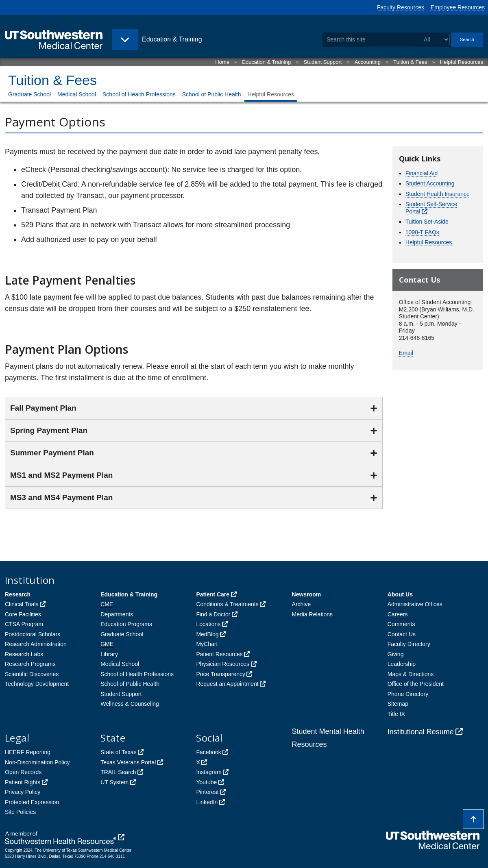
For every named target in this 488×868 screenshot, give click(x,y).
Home (222, 62)
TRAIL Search (118, 772)
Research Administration (36, 644)
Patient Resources (219, 654)
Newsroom (307, 594)
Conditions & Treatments (227, 604)
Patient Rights (23, 782)
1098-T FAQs (422, 232)
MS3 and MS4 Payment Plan (61, 497)
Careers (398, 614)
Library (109, 654)
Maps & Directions (411, 674)
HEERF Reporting (28, 752)
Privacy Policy (23, 792)
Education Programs (126, 624)
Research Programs (30, 664)
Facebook (208, 752)
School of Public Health (212, 94)
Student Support (322, 62)
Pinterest (207, 792)
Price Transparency (221, 674)
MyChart (207, 644)
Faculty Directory (409, 644)
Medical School (77, 94)
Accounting (368, 62)
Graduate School (29, 94)
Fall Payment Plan (43, 408)
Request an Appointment (227, 684)
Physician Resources (223, 664)
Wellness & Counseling (130, 704)
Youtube (206, 782)
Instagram (209, 772)
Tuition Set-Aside (427, 222)
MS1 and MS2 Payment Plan (61, 475)
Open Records (23, 772)
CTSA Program (24, 624)
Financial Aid (422, 173)
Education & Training (266, 62)
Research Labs (24, 654)
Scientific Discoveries (32, 674)
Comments (401, 624)
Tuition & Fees (410, 62)
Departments (117, 614)
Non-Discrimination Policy (37, 762)
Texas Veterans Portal (128, 762)
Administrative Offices (415, 604)
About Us (400, 594)
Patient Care (213, 594)
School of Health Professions (139, 94)
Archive (302, 604)
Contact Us (402, 634)
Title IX (396, 714)
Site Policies (20, 812)
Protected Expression (32, 802)
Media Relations (312, 614)
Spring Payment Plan (49, 430)
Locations (208, 624)
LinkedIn (207, 802)
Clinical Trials (22, 604)
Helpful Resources (462, 62)
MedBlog (207, 634)
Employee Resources (458, 7)
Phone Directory (408, 694)
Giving (396, 654)
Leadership (402, 664)
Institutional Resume (421, 732)
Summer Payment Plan (52, 453)
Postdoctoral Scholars (33, 634)
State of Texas (118, 752)
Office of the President (416, 684)
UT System (114, 782)
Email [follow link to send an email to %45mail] (406, 353)
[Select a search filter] (436, 40)
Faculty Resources (401, 7)
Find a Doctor (213, 614)
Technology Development (37, 684)
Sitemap (398, 704)
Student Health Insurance (438, 194)
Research (18, 594)
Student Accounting (430, 183)
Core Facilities (23, 614)
